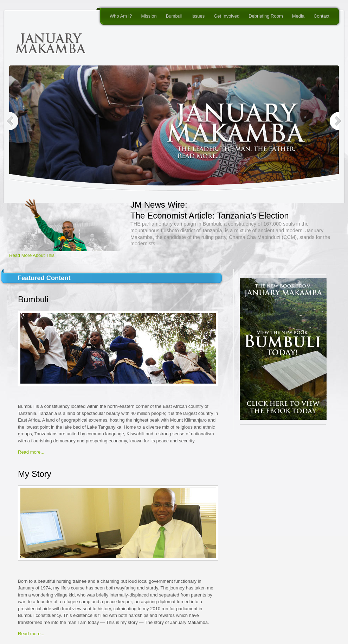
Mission (149, 16)
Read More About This (32, 255)
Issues (198, 16)
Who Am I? (121, 16)
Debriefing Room (266, 16)
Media (298, 16)
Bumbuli (174, 16)
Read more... (31, 452)
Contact (321, 16)
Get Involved (227, 16)
